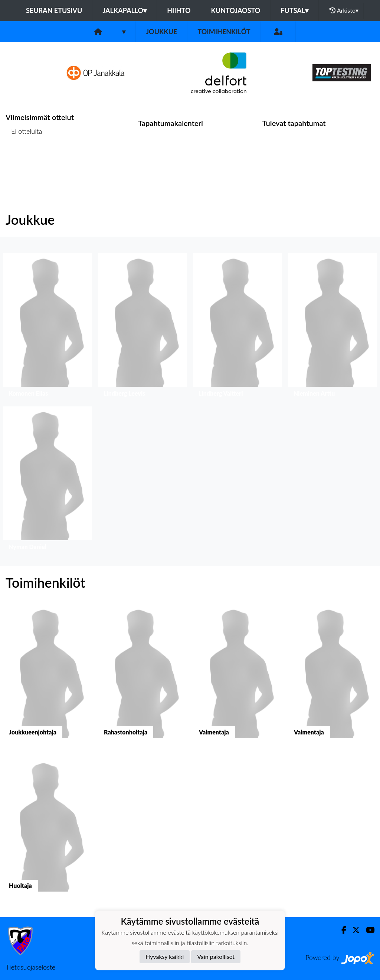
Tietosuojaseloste (30, 967)
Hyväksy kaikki (165, 956)
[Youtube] (367, 930)
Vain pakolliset (216, 956)
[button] (47, 327)
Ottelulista (24, 160)
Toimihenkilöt (224, 32)
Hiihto (179, 10)
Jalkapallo (125, 10)
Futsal (294, 10)
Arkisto (344, 10)
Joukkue (161, 32)
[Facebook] (341, 930)
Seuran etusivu (54, 10)
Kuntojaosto (236, 10)
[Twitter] (353, 930)
